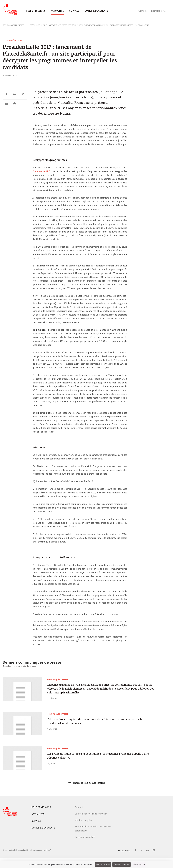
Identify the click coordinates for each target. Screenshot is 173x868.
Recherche (156, 11)
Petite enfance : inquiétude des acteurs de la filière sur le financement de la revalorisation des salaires (99, 734)
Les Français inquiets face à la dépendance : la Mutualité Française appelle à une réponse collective (99, 768)
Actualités (57, 11)
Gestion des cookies (85, 847)
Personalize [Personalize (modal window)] (139, 864)
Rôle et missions (36, 11)
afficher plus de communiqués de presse (87, 793)
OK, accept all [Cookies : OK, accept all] (103, 864)
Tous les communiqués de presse (21, 666)
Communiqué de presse (13, 40)
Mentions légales (83, 830)
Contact (142, 11)
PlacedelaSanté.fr (41, 171)
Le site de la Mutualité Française (91, 824)
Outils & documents (96, 11)
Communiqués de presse (13, 25)
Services (74, 11)
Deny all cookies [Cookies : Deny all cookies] (122, 864)
